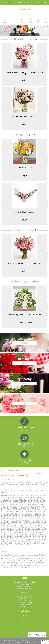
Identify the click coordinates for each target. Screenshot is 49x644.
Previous (3, 64)
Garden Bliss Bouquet (24, 212)
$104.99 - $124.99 (25, 323)
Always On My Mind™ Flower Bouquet (25, 263)
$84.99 (25, 80)
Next (46, 64)
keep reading (24, 476)
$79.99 (24, 220)
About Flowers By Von (9, 470)
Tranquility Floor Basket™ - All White (25, 315)
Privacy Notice (17, 643)
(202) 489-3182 (9, 2)
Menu (5, 22)
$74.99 (24, 176)
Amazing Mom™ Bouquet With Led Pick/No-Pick (25, 73)
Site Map (40, 643)
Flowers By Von (25, 9)
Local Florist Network (29, 643)
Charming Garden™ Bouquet (25, 117)
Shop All (34, 39)
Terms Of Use (7, 643)
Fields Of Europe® (25, 168)
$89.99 (24, 271)
